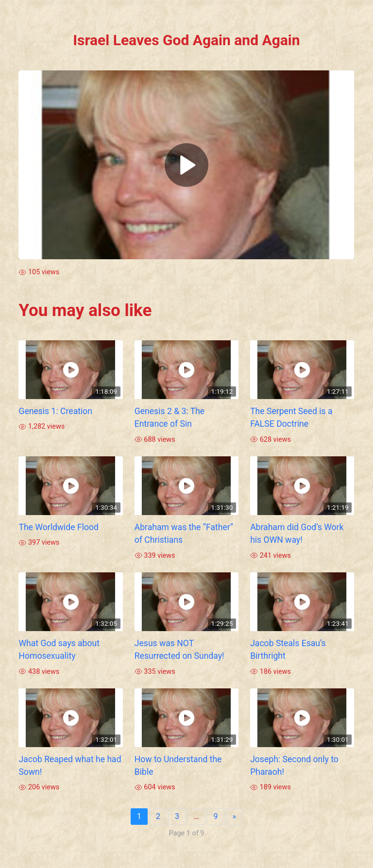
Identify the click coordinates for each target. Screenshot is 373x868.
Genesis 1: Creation (55, 411)
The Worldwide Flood (59, 527)
